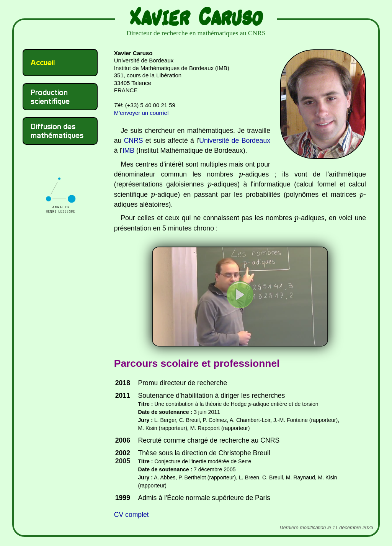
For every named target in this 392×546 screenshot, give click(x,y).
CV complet (131, 515)
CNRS (134, 141)
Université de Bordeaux (235, 141)
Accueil (43, 62)
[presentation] (241, 176)
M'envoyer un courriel (141, 113)
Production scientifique (50, 97)
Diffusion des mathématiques (57, 131)
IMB (128, 150)
